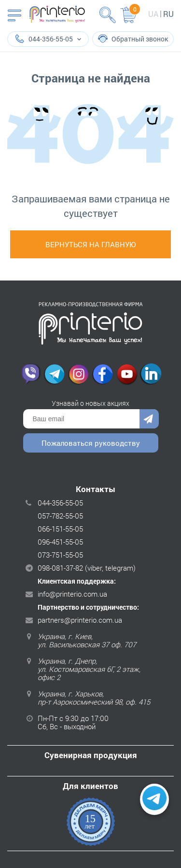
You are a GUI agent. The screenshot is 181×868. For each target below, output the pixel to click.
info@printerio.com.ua (72, 594)
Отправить (149, 419)
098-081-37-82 (60, 568)
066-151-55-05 (60, 529)
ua (153, 14)
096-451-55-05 (60, 542)
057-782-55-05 (60, 516)
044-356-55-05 (60, 503)
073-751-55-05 (60, 555)
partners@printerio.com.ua (80, 620)
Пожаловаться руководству (91, 443)
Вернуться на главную (90, 244)
